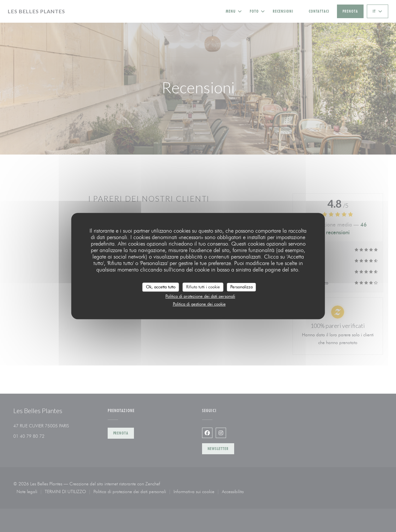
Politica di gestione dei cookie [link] (199, 304)
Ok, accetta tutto (161, 287)
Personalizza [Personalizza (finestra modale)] (241, 287)
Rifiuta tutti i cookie (203, 287)
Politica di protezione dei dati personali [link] (200, 296)
